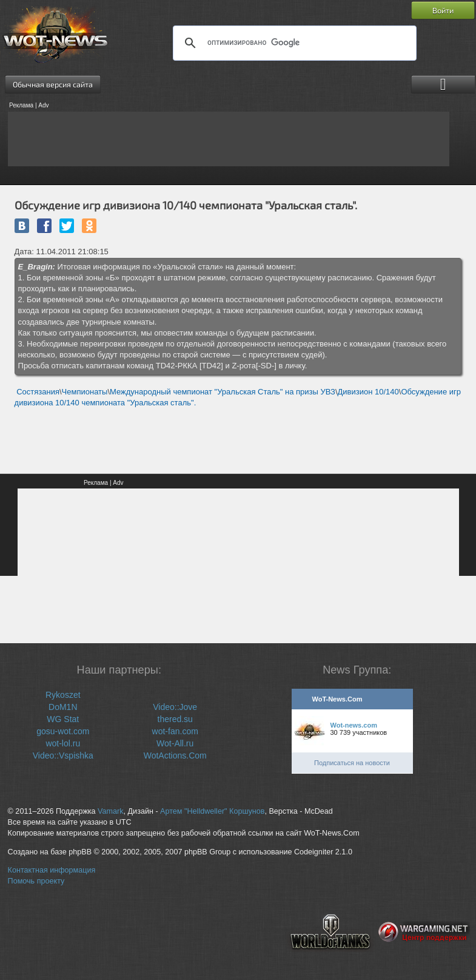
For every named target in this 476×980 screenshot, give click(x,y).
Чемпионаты (85, 392)
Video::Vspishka (63, 755)
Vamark (110, 811)
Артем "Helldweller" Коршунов (212, 811)
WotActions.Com (175, 755)
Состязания (38, 392)
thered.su (175, 719)
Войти (443, 10)
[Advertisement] (229, 139)
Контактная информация (52, 870)
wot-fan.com (175, 731)
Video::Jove (175, 707)
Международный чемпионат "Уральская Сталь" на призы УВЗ (223, 392)
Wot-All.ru (175, 743)
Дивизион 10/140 (368, 392)
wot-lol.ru (63, 743)
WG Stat (63, 719)
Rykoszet (63, 695)
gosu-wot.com (63, 731)
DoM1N (63, 707)
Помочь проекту (36, 881)
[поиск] (293, 43)
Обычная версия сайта (53, 84)
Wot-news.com (354, 725)
